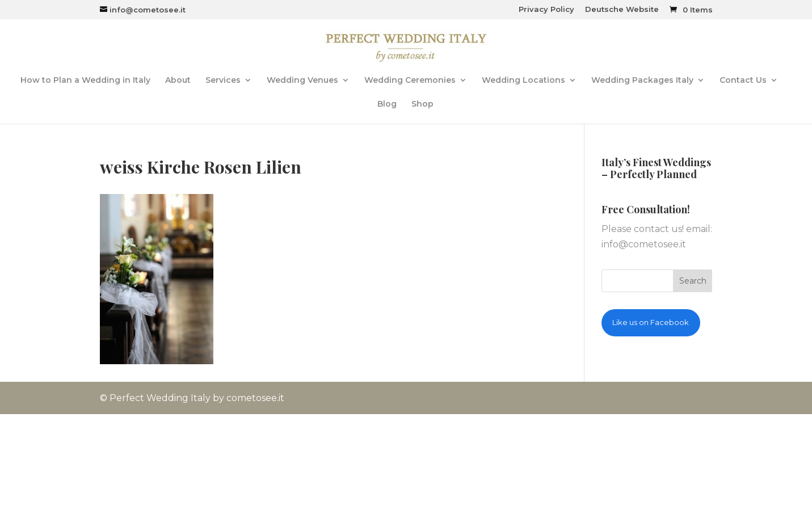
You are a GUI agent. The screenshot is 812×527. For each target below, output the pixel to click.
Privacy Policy (546, 10)
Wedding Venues (302, 81)
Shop (422, 104)
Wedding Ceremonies (410, 81)
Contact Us (743, 81)
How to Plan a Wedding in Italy (85, 81)
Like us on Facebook (651, 322)
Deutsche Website (622, 10)
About (178, 81)
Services (223, 81)
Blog (387, 104)
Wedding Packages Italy (642, 81)
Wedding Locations (523, 81)
